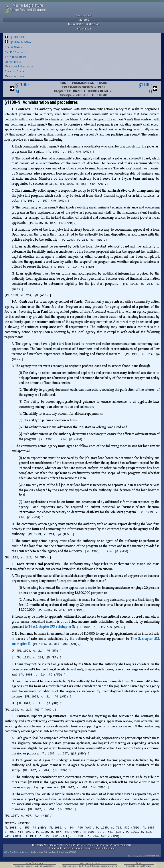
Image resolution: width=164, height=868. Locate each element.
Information (84, 28)
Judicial (39, 866)
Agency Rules (49, 866)
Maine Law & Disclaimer (19, 66)
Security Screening (92, 866)
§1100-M (22, 88)
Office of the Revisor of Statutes (16, 852)
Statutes (84, 20)
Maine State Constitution (84, 24)
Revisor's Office (15, 71)
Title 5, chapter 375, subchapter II (51, 627)
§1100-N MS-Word (21, 42)
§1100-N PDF (18, 37)
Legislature (20, 866)
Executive (30, 866)
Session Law (84, 15)
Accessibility (78, 866)
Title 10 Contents (16, 57)
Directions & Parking (109, 866)
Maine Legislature (15, 76)
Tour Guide (67, 866)
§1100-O (145, 88)
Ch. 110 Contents (15, 52)
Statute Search (14, 47)
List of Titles (13, 62)
